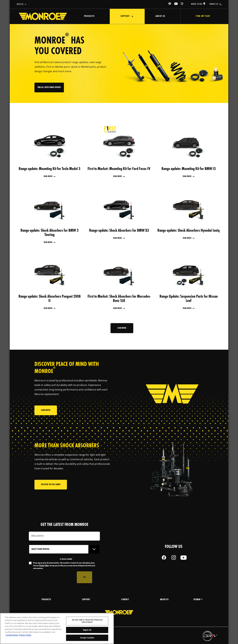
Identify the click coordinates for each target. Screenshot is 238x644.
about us (164, 600)
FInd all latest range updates (49, 87)
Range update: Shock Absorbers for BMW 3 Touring (49, 233)
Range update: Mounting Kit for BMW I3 (189, 169)
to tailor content (66, 559)
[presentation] (52, 577)
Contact (125, 600)
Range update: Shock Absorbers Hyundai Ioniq (189, 231)
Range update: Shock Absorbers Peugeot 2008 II (50, 299)
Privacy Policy (44, 566)
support (86, 600)
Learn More (46, 410)
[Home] (43, 16)
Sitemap (198, 600)
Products (89, 16)
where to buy (197, 4)
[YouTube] (176, 4)
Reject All (87, 630)
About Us (160, 16)
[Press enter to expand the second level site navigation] (97, 16)
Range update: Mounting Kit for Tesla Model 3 (49, 169)
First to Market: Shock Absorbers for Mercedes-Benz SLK (119, 299)
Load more (122, 328)
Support (125, 16)
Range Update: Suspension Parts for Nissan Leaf (189, 299)
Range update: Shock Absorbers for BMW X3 (119, 231)
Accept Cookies (87, 638)
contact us (214, 4)
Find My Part (203, 16)
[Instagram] (182, 4)
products (46, 600)
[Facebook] (170, 4)
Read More (48, 176)
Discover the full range (51, 485)
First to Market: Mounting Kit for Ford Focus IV (119, 169)
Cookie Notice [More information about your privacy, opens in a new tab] (12, 635)
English (20, 4)
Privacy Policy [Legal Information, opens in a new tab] (25, 635)
